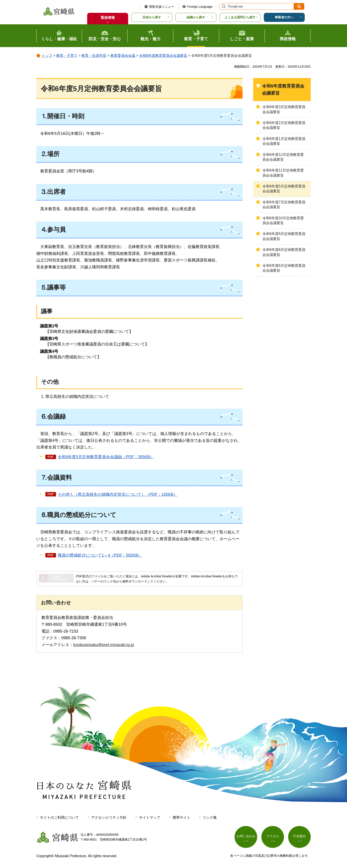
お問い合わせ (246, 836)
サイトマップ (150, 817)
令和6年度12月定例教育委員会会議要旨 (283, 157)
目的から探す (152, 17)
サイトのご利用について (59, 817)
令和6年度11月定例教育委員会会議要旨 (283, 173)
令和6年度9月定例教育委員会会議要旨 (284, 236)
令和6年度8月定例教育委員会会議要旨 (284, 252)
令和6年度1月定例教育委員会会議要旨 (284, 141)
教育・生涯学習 (94, 56)
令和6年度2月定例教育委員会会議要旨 (284, 125)
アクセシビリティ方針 (109, 817)
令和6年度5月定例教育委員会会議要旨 (284, 189)
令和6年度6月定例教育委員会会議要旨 (284, 268)
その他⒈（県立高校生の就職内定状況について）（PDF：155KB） (118, 494)
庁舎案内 (299, 836)
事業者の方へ (284, 17)
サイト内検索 (223, 6)
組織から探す (196, 17)
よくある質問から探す (240, 17)
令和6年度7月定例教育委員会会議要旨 (284, 205)
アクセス (273, 836)
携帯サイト (181, 817)
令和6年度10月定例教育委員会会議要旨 (283, 220)
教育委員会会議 (123, 56)
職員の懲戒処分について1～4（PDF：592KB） (100, 555)
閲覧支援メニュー (162, 7)
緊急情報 (108, 18)
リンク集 (210, 817)
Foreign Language (200, 7)
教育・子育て (67, 56)
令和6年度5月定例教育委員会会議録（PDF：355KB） (106, 457)
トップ (47, 56)
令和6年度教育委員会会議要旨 (163, 56)
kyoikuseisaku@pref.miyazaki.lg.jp (104, 645)
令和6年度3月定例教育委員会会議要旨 (284, 109)
